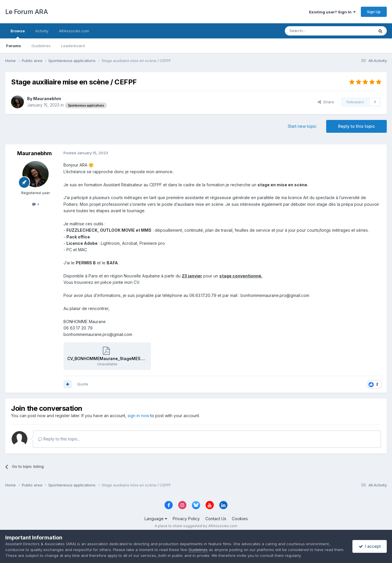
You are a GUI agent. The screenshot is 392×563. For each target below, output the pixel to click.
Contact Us (216, 519)
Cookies (240, 519)
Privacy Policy (186, 519)
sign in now (138, 416)
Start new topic (302, 126)
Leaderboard (73, 46)
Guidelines (41, 46)
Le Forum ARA (27, 12)
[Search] (315, 31)
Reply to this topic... (59, 439)
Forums (14, 46)
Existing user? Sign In (332, 12)
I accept (370, 546)
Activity (42, 31)
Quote (83, 384)
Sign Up (374, 12)
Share (326, 102)
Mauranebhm (47, 99)
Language (156, 519)
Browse (18, 33)
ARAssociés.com (74, 31)
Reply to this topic (356, 126)
